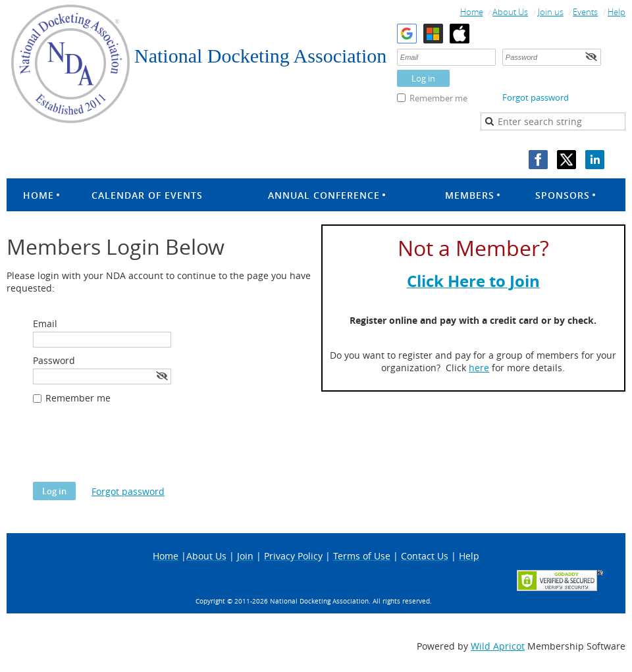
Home (472, 12)
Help (617, 12)
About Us (510, 12)
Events (585, 12)
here (479, 368)
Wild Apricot (498, 646)
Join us (551, 12)
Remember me (438, 98)
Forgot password (536, 97)
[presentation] (133, 450)
